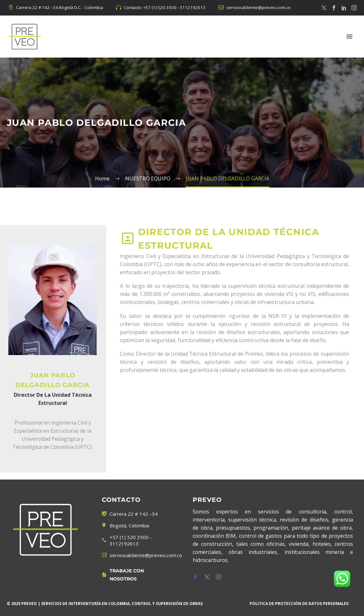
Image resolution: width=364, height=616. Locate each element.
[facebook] (195, 577)
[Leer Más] (137, 575)
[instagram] (219, 577)
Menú (349, 37)
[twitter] (207, 577)
